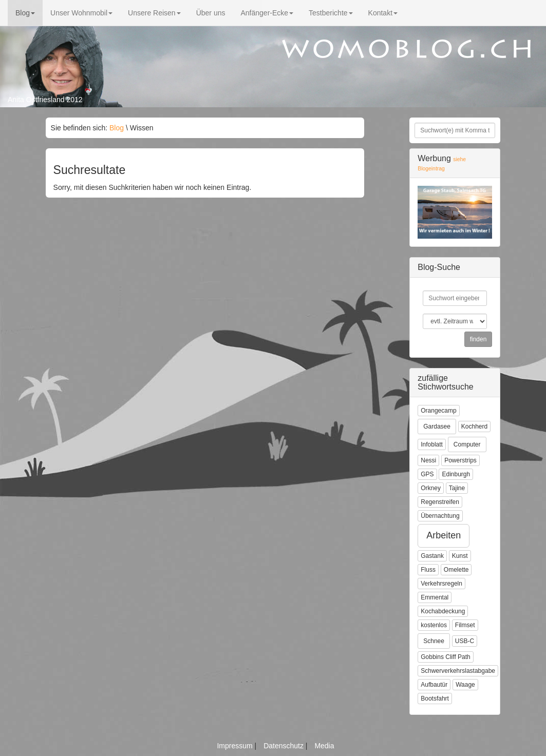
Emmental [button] (435, 597)
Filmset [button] (465, 625)
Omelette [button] (456, 570)
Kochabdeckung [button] (443, 611)
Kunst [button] (460, 556)
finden (478, 339)
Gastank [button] (432, 556)
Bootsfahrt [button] (435, 699)
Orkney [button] (431, 488)
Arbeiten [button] (444, 535)
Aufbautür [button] (434, 685)
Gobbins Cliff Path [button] (446, 657)
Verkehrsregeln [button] (441, 584)
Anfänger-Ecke (267, 13)
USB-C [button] (465, 641)
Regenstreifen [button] (440, 502)
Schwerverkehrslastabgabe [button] (458, 671)
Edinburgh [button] (456, 474)
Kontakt (383, 13)
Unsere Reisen (154, 13)
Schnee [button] (434, 641)
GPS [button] (427, 474)
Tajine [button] (457, 488)
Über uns (211, 13)
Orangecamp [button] (438, 411)
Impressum (236, 746)
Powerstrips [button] (460, 460)
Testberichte (331, 13)
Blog (25, 13)
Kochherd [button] (474, 427)
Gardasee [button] (437, 427)
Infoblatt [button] (432, 444)
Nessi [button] (428, 460)
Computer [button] (467, 444)
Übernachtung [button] (440, 516)
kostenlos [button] (434, 625)
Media (324, 746)
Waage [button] (465, 685)
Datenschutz (285, 746)
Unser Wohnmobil (81, 13)
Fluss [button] (428, 570)
